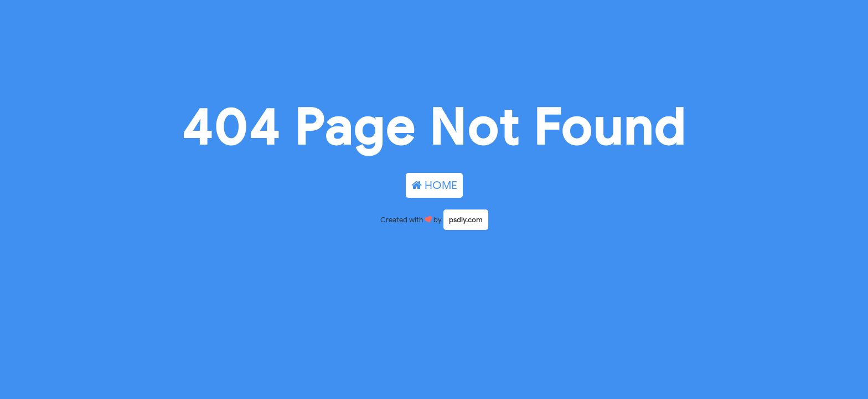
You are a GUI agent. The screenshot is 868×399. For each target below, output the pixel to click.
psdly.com (466, 220)
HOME (434, 185)
